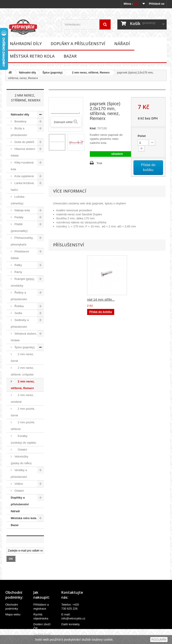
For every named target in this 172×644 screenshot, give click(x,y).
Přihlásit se (157, 4)
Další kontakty (71, 624)
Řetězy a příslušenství (19, 296)
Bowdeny (20, 121)
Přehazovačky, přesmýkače (22, 241)
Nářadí (122, 44)
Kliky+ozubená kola (22, 166)
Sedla (18, 313)
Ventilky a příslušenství (19, 473)
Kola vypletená (24, 176)
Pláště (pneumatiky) (19, 228)
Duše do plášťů (24, 142)
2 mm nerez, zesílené (22, 398)
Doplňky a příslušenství (78, 44)
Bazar (70, 56)
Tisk (99, 163)
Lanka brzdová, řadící (23, 186)
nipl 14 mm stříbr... (101, 299)
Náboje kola (22, 210)
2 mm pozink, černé (23, 412)
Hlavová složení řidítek (23, 152)
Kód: (93, 128)
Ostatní (20, 450)
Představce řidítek (20, 255)
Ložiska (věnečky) (18, 200)
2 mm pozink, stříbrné (23, 426)
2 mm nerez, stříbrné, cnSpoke (22, 371)
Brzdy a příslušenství (19, 132)
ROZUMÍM (159, 640)
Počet (142, 136)
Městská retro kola (32, 56)
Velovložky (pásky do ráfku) (21, 460)
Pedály (18, 217)
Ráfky (18, 265)
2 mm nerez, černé (22, 358)
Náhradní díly (26, 44)
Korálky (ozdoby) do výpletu (23, 439)
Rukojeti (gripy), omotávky (23, 282)
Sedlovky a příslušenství (20, 323)
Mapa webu (13, 614)
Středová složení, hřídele (24, 337)
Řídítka (19, 306)
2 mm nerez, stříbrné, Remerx (89, 73)
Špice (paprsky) (53, 73)
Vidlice (18, 484)
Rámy (18, 272)
